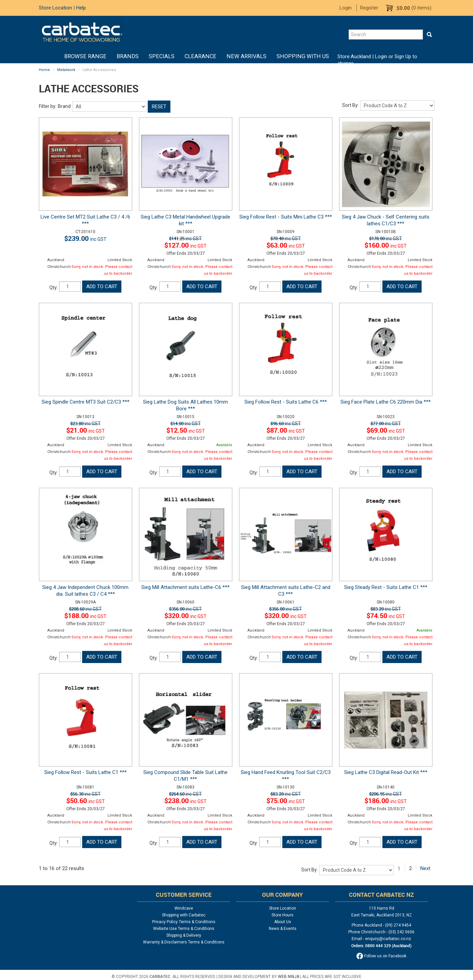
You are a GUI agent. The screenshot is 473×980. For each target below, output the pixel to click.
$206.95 (386, 794)
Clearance (200, 56)
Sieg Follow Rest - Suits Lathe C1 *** (86, 772)
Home (54, 56)
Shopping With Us (303, 56)
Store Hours (282, 915)
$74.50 (386, 616)
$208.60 (85, 609)
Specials (162, 56)
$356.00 (185, 609)
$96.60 (286, 424)
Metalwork (66, 70)
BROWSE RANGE (85, 56)
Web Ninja (289, 977)
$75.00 (286, 801)
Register (369, 8)
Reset (159, 107)
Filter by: (48, 106)
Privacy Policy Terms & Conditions (184, 922)
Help (81, 8)
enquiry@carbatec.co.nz (388, 939)
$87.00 (286, 430)
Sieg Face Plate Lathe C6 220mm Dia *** (386, 402)
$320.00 (185, 616)
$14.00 (186, 424)
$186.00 (386, 801)
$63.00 (286, 245)
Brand (64, 106)
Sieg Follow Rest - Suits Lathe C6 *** (286, 402)
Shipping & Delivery (184, 935)
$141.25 (185, 238)
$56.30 (86, 794)
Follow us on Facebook (381, 956)
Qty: (54, 288)
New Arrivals (246, 56)
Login (346, 8)
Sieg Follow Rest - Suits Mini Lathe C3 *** (286, 217)
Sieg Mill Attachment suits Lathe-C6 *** (185, 587)
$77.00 (386, 424)
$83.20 (386, 609)
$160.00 (386, 245)
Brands (128, 56)
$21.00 (86, 430)
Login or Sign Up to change (377, 60)
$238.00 (185, 801)
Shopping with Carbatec (184, 915)
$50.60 (86, 801)
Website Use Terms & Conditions (184, 929)
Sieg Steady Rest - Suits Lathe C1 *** (386, 587)
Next (425, 868)
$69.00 (386, 430)
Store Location (55, 8)
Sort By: (350, 105)
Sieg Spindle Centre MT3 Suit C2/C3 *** (86, 402)
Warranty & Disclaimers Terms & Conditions (184, 942)
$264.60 (185, 794)
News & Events (283, 929)
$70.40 (286, 238)
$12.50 (186, 430)
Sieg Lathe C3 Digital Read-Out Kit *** (386, 772)
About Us (283, 922)
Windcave (184, 908)
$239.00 (85, 238)
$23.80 (86, 424)
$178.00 (386, 238)
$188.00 (85, 616)
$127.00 (185, 245)
